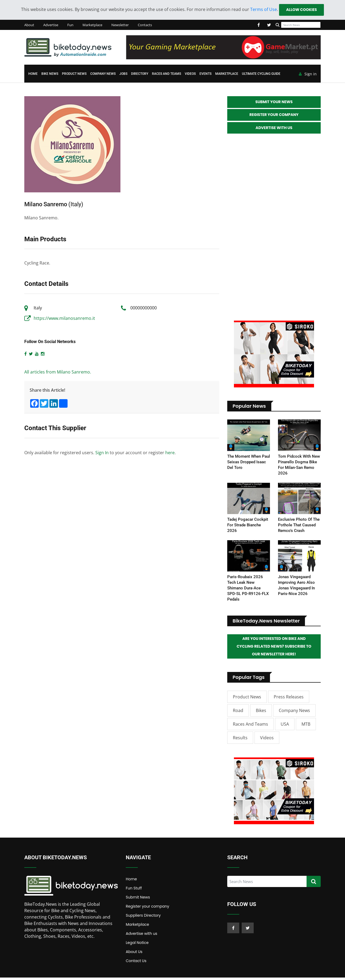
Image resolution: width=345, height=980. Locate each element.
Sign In (102, 453)
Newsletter (120, 25)
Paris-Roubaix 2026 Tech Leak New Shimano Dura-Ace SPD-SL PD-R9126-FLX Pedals (248, 590)
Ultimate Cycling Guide (261, 74)
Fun (70, 25)
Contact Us (136, 963)
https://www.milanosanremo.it (64, 318)
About (29, 25)
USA (285, 726)
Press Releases (289, 699)
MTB (306, 726)
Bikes (261, 713)
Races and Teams (166, 74)
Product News (74, 74)
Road (238, 713)
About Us (134, 954)
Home (33, 74)
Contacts (145, 25)
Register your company (148, 909)
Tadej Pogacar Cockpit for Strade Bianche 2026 (248, 527)
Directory (140, 74)
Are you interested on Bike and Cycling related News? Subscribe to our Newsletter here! (274, 648)
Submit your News (274, 103)
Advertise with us (142, 936)
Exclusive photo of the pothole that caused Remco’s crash (299, 527)
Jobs (123, 74)
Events (205, 74)
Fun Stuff (134, 890)
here (170, 453)
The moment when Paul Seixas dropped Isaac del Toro (249, 464)
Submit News (138, 900)
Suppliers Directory (143, 918)
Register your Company (274, 116)
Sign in (308, 75)
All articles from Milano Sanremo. (58, 372)
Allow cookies (301, 10)
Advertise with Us (274, 129)
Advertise (51, 25)
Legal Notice (137, 945)
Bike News (50, 74)
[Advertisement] (274, 229)
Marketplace (92, 25)
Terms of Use (263, 10)
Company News (103, 74)
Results (240, 740)
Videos (190, 74)
